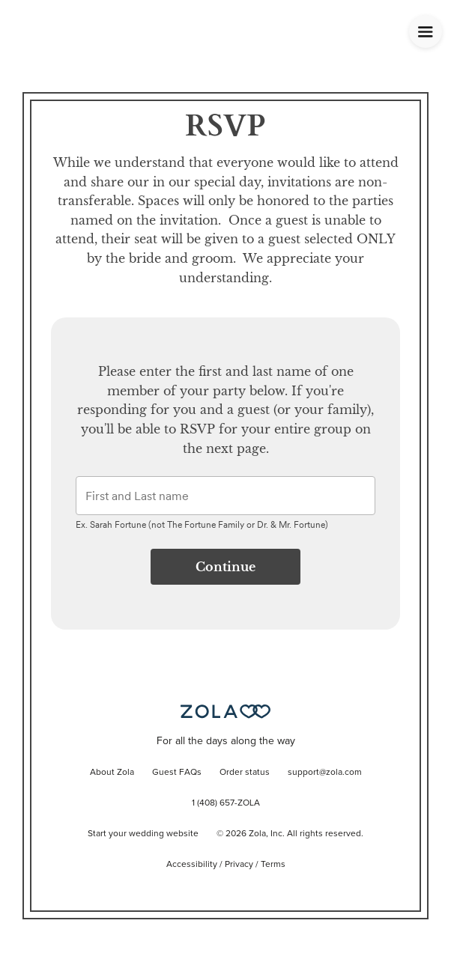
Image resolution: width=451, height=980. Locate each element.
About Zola (112, 773)
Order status (245, 773)
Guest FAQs (177, 773)
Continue (225, 567)
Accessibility (192, 865)
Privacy (239, 865)
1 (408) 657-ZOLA (226, 803)
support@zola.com (325, 773)
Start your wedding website (143, 834)
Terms (273, 865)
